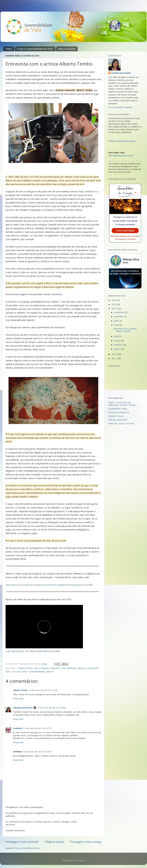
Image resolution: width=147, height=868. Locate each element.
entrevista (55, 668)
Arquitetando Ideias (118, 409)
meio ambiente (69, 668)
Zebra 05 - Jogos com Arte (121, 423)
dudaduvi (17, 728)
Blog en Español (67, 49)
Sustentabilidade (37, 672)
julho (117, 321)
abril (116, 336)
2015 (114, 300)
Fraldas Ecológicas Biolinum (122, 141)
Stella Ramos (43, 651)
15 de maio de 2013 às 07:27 (37, 728)
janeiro (118, 349)
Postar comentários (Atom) (27, 848)
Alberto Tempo (26, 668)
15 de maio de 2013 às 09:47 (38, 752)
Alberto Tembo (20, 690)
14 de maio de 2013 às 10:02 (52, 708)
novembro (120, 312)
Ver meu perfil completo (120, 107)
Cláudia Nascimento (23, 708)
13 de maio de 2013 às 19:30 (43, 690)
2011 (114, 358)
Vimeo (57, 651)
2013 (114, 309)
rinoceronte (93, 668)
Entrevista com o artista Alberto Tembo (125, 330)
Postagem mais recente (22, 842)
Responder (18, 699)
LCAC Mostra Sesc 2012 (18, 651)
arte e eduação (42, 668)
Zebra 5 (50, 672)
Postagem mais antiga (86, 842)
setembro (119, 316)
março (118, 341)
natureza (82, 668)
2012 (114, 354)
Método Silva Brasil (118, 420)
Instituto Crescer (116, 416)
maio (117, 325)
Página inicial (54, 842)
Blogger (81, 860)
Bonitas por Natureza (119, 412)
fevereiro (119, 345)
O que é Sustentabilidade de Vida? (35, 49)
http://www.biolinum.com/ (121, 156)
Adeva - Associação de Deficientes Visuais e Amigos (122, 404)
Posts (9, 49)
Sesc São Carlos (20, 672)
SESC (8, 672)
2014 (114, 304)
